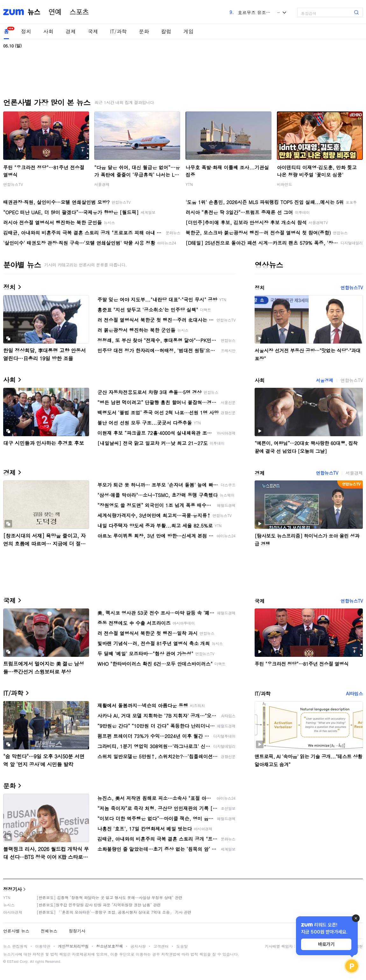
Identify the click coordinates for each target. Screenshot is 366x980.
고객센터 (161, 946)
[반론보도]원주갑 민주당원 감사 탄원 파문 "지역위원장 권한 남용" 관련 (99, 905)
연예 (55, 12)
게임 (188, 31)
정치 (26, 31)
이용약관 (43, 946)
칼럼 (166, 31)
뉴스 (34, 12)
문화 (144, 31)
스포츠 (79, 12)
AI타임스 (354, 693)
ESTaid (13, 961)
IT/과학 (118, 31)
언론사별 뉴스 (16, 931)
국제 (93, 31)
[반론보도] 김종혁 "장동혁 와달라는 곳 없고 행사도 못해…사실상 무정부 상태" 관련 (109, 897)
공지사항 (138, 946)
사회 (48, 31)
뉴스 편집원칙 (15, 946)
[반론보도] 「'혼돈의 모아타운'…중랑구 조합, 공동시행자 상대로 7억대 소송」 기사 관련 (114, 912)
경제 (71, 31)
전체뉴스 (49, 931)
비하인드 (285, 184)
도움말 (182, 946)
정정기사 (12, 889)
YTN (189, 184)
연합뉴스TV (13, 184)
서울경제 (102, 184)
